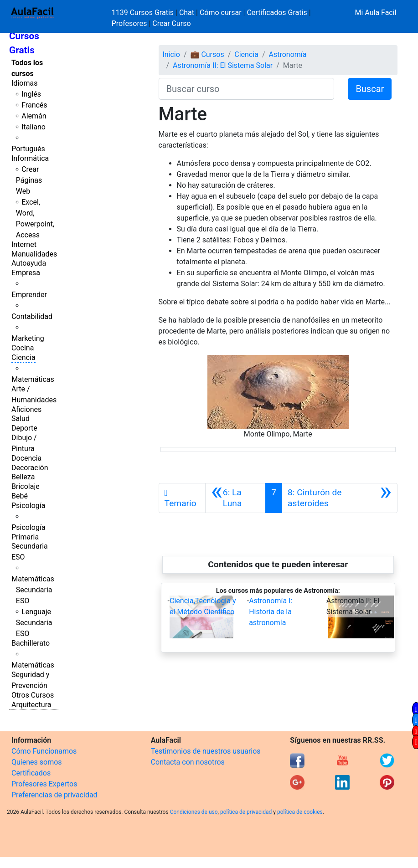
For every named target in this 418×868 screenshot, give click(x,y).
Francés (34, 105)
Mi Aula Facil (375, 13)
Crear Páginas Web (29, 180)
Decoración (30, 468)
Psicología (28, 506)
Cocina (23, 348)
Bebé (20, 496)
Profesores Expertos (44, 784)
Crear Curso (171, 23)
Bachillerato (31, 643)
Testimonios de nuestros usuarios (206, 751)
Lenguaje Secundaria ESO (34, 623)
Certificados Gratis (277, 13)
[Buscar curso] (247, 89)
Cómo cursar (221, 13)
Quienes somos (37, 762)
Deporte (24, 428)
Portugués (28, 149)
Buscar (370, 89)
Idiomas (24, 83)
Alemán (34, 116)
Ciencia (23, 357)
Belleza (23, 477)
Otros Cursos (33, 695)
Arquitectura (31, 705)
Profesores (129, 23)
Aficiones (26, 409)
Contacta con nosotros (188, 762)
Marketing (28, 338)
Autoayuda (29, 263)
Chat (187, 13)
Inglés (31, 94)
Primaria (25, 537)
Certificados (31, 773)
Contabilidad (32, 316)
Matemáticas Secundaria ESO (33, 590)
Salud (21, 419)
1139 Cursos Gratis (144, 13)
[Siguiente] (340, 498)
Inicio (171, 54)
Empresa (26, 273)
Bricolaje (26, 486)
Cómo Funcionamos (44, 751)
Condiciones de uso (194, 812)
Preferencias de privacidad (54, 795)
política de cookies (300, 812)
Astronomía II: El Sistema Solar (223, 65)
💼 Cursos (207, 54)
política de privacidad (246, 812)
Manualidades (34, 254)
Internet (24, 244)
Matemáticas (33, 379)
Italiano (34, 127)
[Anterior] (236, 498)
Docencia (26, 458)
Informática (30, 158)
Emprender (29, 295)
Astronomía (287, 54)
